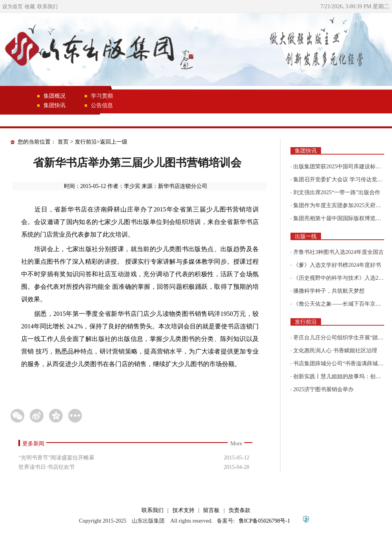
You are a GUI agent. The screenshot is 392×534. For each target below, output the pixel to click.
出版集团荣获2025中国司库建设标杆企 (340, 167)
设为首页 (13, 6)
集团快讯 (54, 105)
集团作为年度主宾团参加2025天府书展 (340, 205)
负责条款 (240, 510)
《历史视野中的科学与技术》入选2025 (340, 278)
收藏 (30, 6)
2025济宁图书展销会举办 (323, 389)
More (236, 444)
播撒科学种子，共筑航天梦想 (329, 291)
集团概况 (54, 96)
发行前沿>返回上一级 (101, 142)
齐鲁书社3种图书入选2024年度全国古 (338, 252)
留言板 (211, 510)
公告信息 (102, 105)
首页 (63, 142)
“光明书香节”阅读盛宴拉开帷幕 (56, 458)
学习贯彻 (102, 96)
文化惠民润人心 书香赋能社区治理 (335, 351)
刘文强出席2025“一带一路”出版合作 (337, 192)
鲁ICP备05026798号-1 (264, 521)
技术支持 (183, 510)
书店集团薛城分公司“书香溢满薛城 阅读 (342, 364)
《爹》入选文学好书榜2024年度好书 (337, 265)
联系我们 (47, 6)
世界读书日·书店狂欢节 (47, 467)
